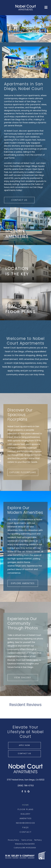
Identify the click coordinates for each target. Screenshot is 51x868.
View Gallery (23, 678)
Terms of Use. (27, 840)
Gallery (26, 814)
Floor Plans (26, 810)
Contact (26, 832)
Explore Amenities (23, 583)
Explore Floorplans (23, 473)
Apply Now (24, 745)
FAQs (26, 828)
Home (26, 805)
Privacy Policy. (14, 840)
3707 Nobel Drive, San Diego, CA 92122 (26, 780)
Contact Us (19, 200)
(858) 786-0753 (26, 786)
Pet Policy (38, 840)
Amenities (26, 819)
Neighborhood (26, 823)
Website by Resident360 (25, 844)
